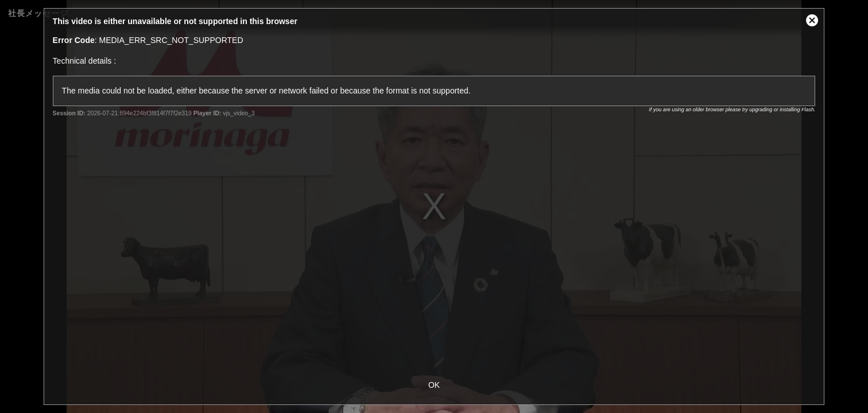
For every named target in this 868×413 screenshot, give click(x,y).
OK (434, 385)
